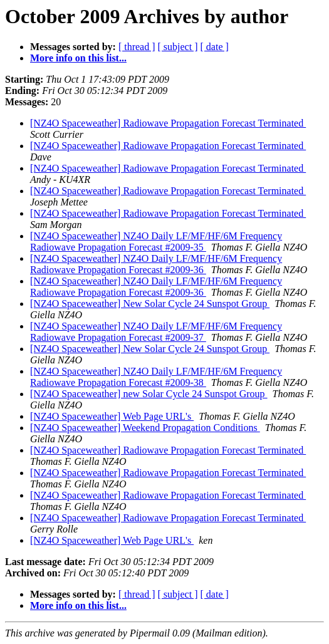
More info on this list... (78, 58)
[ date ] (215, 47)
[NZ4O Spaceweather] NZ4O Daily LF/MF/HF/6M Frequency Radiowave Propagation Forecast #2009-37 (156, 332)
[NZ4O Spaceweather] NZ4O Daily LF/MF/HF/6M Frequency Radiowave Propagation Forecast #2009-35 (156, 241)
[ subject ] (178, 47)
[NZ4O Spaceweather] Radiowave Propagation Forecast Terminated (168, 123)
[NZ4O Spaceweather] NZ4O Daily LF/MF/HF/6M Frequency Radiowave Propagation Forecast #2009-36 (156, 264)
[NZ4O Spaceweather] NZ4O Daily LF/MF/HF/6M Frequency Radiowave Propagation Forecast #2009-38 (156, 377)
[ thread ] (137, 47)
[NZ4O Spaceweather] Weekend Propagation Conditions (145, 428)
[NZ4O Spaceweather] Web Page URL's (112, 416)
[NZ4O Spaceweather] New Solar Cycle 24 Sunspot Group (150, 304)
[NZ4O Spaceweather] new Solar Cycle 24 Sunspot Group (149, 394)
